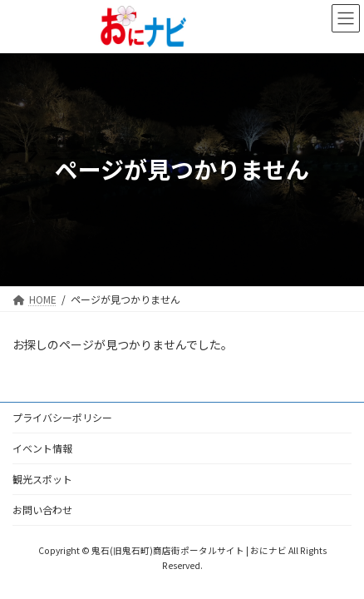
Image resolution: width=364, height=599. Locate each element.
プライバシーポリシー (62, 417)
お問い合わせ (42, 510)
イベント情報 (42, 448)
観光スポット (42, 479)
